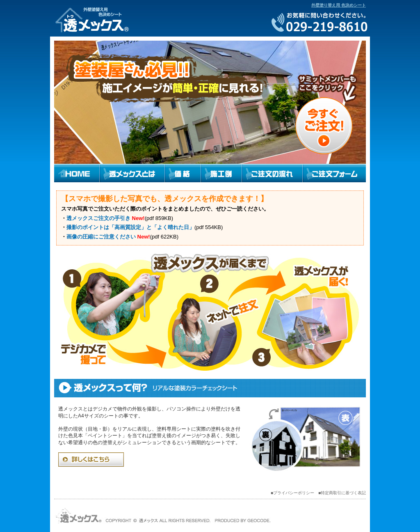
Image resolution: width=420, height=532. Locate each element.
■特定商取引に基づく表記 (342, 493)
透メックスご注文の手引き (98, 218)
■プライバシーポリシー (292, 493)
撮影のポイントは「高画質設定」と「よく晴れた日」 (130, 227)
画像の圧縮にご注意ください (101, 237)
